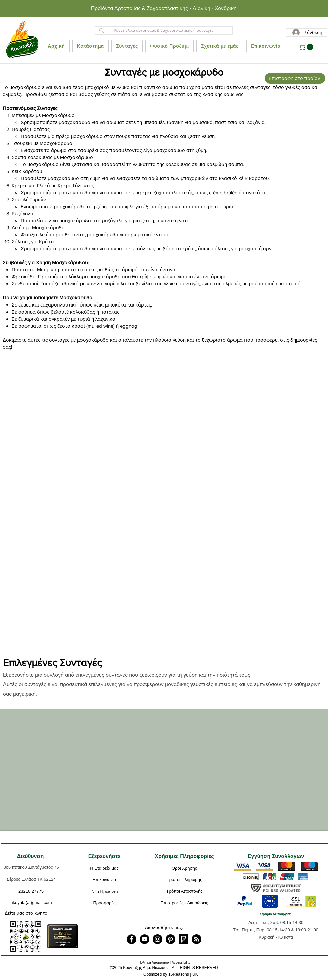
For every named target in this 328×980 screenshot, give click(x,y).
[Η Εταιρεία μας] (104, 868)
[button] (307, 47)
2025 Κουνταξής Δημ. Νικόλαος (141, 968)
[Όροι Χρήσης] (184, 868)
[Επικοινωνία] (104, 880)
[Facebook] (131, 939)
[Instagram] (157, 939)
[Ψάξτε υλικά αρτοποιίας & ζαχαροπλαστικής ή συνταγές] (163, 31)
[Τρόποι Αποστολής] (184, 891)
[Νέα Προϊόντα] (105, 892)
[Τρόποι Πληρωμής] (184, 880)
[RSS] (197, 939)
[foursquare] (184, 939)
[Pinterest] (171, 939)
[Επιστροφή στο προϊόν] (295, 78)
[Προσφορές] (104, 903)
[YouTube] (144, 939)
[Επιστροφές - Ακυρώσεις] (184, 903)
